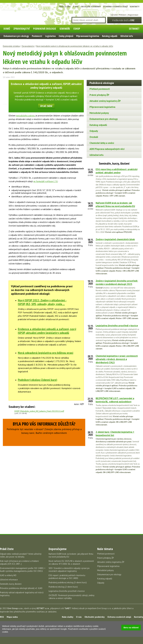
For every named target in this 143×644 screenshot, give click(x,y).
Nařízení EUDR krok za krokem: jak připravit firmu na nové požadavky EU (115, 205)
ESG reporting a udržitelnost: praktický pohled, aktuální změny (117, 171)
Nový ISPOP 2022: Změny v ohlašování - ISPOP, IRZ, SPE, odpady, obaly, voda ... (42, 302)
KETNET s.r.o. (43, 608)
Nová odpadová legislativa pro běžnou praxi (46, 353)
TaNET (68, 608)
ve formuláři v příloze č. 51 (45, 181)
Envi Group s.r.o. (15, 608)
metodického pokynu (25, 116)
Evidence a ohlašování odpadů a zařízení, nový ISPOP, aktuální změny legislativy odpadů (47, 331)
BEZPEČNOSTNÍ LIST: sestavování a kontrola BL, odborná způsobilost (115, 400)
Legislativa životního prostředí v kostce (117, 326)
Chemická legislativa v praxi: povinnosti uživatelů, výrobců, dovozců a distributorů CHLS (117, 359)
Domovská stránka (11, 46)
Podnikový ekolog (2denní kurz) (38, 380)
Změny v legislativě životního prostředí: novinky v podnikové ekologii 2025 (117, 282)
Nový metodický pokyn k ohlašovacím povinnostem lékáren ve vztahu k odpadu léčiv (75, 46)
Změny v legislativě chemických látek (115, 239)
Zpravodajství (28, 46)
